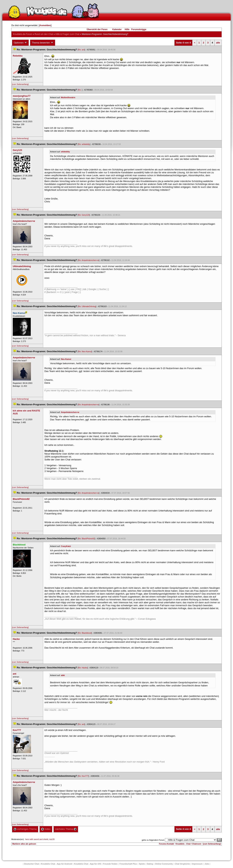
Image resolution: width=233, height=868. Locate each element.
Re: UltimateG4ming (87, 306)
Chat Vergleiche (182, 864)
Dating (150, 864)
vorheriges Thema (25, 829)
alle (218, 43)
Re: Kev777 (83, 776)
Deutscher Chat (32, 864)
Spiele (142, 864)
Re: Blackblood (85, 633)
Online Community (164, 864)
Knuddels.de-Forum (22, 34)
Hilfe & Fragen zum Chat (67, 34)
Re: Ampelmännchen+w (89, 260)
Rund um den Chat (44, 34)
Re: (80, 90)
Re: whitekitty (84, 144)
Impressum (197, 864)
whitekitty (65, 152)
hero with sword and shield (37, 839)
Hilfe (127, 29)
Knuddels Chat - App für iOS (88, 864)
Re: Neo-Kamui (85, 351)
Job (207, 864)
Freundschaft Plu (128, 864)
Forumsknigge (139, 29)
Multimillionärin (68, 97)
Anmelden (45, 25)
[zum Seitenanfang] (20, 84)
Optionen (20, 43)
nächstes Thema (66, 829)
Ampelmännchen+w (70, 412)
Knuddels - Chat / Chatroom (188, 844)
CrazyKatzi (66, 546)
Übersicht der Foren (97, 29)
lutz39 (52, 839)
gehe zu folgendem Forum (153, 840)
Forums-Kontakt (166, 844)
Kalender (117, 29)
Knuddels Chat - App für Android (57, 864)
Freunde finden (110, 864)
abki (63, 675)
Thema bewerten (43, 43)
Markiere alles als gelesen (24, 844)
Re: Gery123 (84, 215)
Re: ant (81, 50)
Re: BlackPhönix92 (86, 539)
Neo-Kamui (66, 359)
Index (46, 829)
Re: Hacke (83, 668)
